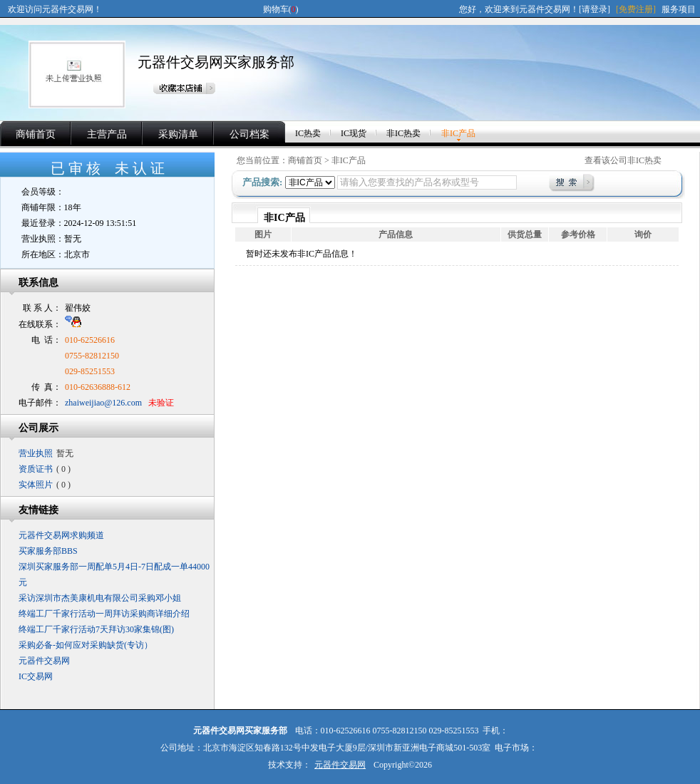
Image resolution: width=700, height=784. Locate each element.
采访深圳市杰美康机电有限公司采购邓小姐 (100, 598)
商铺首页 (36, 134)
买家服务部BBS (48, 551)
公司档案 (249, 134)
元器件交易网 (44, 661)
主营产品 (107, 134)
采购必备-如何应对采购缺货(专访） (86, 645)
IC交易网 (36, 676)
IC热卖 (308, 133)
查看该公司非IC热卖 (623, 160)
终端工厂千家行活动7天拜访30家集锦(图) (96, 629)
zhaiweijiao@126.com (103, 403)
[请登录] (595, 9)
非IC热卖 (403, 133)
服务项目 (679, 9)
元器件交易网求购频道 (61, 535)
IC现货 (354, 133)
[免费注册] (636, 9)
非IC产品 (458, 133)
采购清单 (178, 134)
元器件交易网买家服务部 (216, 62)
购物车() (281, 9)
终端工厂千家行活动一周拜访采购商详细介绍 (104, 614)
